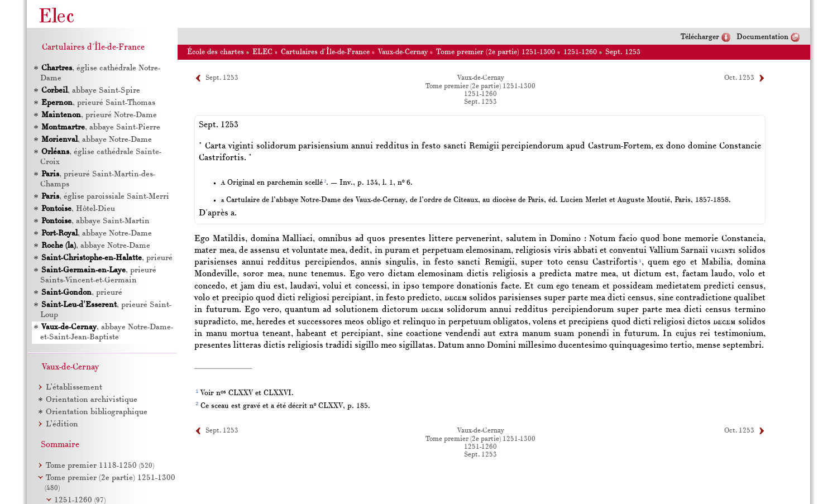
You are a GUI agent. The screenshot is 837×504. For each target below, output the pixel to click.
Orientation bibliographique (97, 412)
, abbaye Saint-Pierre (101, 128)
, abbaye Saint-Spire (91, 91)
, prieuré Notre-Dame (99, 115)
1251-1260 (580, 52)
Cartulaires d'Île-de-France (325, 52)
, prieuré (107, 258)
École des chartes (216, 52)
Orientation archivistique (92, 400)
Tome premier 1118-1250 (100, 466)
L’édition (62, 424)
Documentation (762, 37)
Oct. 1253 (739, 78)
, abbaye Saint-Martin (95, 221)
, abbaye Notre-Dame (97, 140)
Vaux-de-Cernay (403, 52)
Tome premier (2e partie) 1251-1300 (496, 52)
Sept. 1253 (623, 52)
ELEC (262, 52)
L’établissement (74, 388)
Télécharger (700, 37)
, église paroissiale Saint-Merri (105, 197)
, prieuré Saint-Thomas (98, 103)
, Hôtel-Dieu (78, 209)
